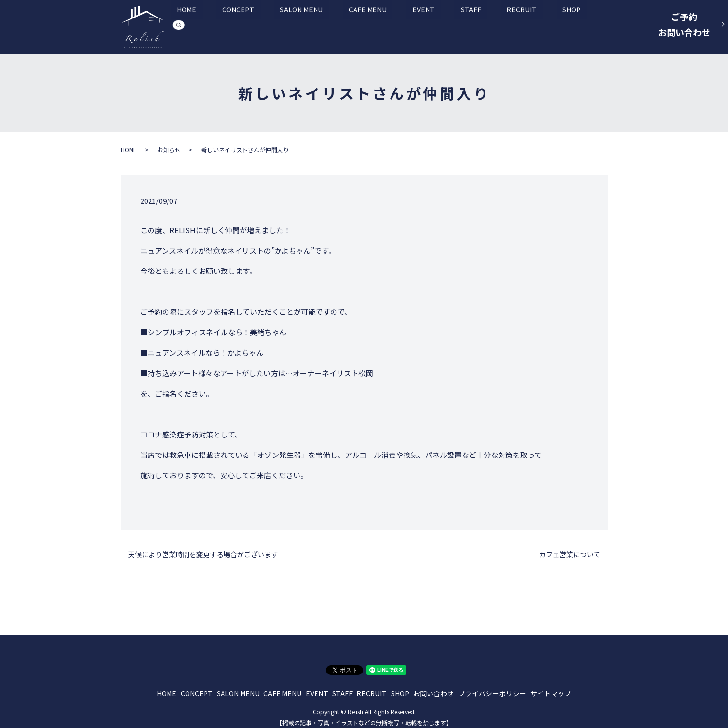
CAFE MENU (408, 25)
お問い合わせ (433, 688)
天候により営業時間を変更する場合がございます (203, 549)
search (594, 25)
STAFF (487, 25)
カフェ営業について (570, 549)
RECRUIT (526, 25)
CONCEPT (303, 25)
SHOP (564, 25)
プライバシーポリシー (492, 688)
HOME (263, 25)
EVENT (452, 25)
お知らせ (169, 144)
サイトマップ (551, 688)
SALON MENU (354, 25)
